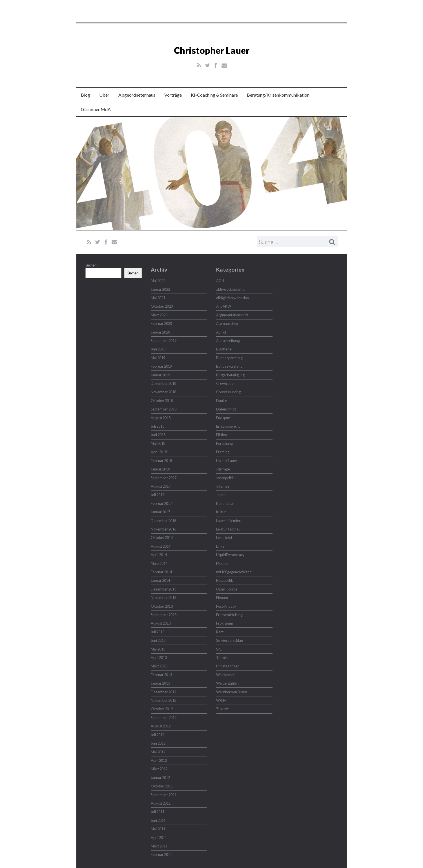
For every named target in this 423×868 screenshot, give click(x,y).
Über (104, 95)
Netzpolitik (225, 580)
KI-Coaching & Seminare (214, 95)
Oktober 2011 (162, 786)
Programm (225, 623)
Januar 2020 (160, 332)
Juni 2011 (158, 820)
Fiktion (222, 435)
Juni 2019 (158, 349)
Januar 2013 (160, 683)
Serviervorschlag (230, 640)
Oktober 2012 (162, 709)
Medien (222, 563)
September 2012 (164, 718)
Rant (220, 632)
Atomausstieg (227, 323)
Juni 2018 (158, 435)
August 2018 (161, 418)
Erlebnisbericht (228, 426)
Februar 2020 (161, 323)
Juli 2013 (158, 632)
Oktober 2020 (162, 306)
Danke (222, 401)
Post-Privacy (226, 606)
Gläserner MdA (96, 109)
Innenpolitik (225, 478)
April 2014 (159, 555)
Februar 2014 (161, 572)
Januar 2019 (160, 375)
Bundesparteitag (229, 358)
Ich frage (223, 469)
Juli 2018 (158, 426)
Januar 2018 (160, 469)
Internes (223, 486)
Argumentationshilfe (232, 315)
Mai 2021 (158, 298)
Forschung (224, 443)
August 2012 (161, 726)
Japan (221, 495)
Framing (223, 452)
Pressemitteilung (229, 615)
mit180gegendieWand (234, 572)
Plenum (222, 598)
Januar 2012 (160, 778)
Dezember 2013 (163, 589)
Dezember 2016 (163, 521)
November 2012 (163, 700)
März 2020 (159, 315)
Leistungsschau (228, 529)
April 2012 (159, 760)
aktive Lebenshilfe (230, 289)
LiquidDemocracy (230, 555)
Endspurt (223, 418)
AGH (220, 281)
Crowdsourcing (228, 392)
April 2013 (159, 658)
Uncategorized (228, 666)
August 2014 (161, 546)
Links (220, 546)
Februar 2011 (161, 854)
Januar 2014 (160, 580)
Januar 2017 (160, 512)
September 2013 (164, 615)
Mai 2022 (158, 281)
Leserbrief (224, 538)
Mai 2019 (158, 358)
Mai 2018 (158, 443)
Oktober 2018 (162, 401)
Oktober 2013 (162, 606)
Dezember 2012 (163, 692)
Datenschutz (226, 409)
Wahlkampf (225, 675)
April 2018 (159, 452)
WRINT (222, 700)
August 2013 (161, 623)
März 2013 (159, 666)
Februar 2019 (161, 366)
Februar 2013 (161, 675)
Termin (222, 658)
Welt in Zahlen (227, 683)
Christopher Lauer (212, 50)
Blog (86, 95)
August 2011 (161, 803)
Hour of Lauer (227, 461)
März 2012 (159, 769)
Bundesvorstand (229, 366)
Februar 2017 (161, 503)
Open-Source (227, 589)
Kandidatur (225, 503)
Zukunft (222, 709)
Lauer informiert (229, 521)
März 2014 (159, 563)
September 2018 (164, 409)
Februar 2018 (161, 461)
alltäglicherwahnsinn (232, 298)
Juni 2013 (158, 640)
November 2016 (163, 529)
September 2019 (164, 341)
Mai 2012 (158, 752)
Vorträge (173, 95)
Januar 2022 (160, 289)
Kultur (221, 512)
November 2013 (163, 598)
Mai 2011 (158, 829)
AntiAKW (224, 306)
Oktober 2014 (162, 538)
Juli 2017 (158, 495)
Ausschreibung (228, 341)
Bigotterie (224, 349)
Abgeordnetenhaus (137, 95)
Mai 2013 (158, 649)
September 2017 (164, 478)
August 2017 (161, 486)
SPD (219, 649)
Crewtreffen (226, 383)
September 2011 (164, 795)
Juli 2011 (158, 812)
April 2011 (159, 838)
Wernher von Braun (232, 692)
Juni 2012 (158, 743)
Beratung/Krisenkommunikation (278, 95)
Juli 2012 (158, 735)
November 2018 (163, 392)
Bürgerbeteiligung (230, 375)
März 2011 (159, 846)
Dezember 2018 (163, 383)
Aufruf (221, 332)
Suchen (91, 265)
